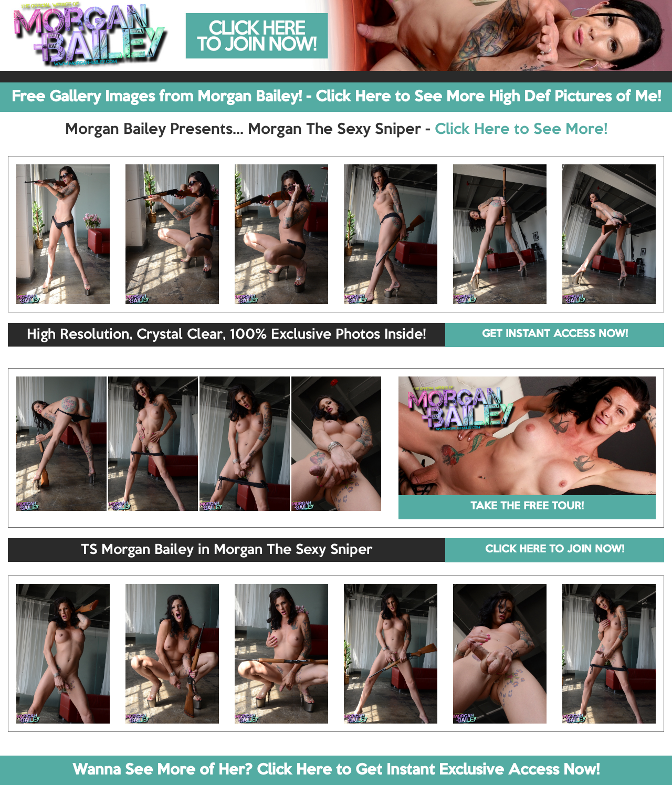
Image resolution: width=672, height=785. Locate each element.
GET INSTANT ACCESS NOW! (555, 334)
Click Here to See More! (521, 130)
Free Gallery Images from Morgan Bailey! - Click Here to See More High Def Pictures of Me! (336, 97)
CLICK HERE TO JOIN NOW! (555, 550)
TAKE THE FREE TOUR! (527, 507)
